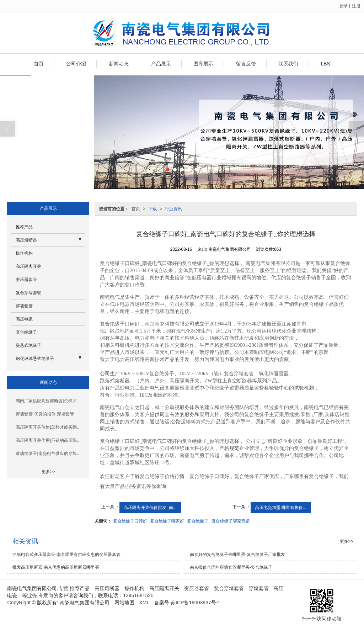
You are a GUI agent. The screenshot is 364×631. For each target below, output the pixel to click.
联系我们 (288, 64)
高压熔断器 (26, 240)
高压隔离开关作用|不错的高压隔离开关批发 (50, 440)
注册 (356, 6)
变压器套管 (26, 280)
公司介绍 (76, 64)
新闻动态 (119, 64)
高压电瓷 (24, 319)
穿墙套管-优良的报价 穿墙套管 (45, 414)
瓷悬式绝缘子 (28, 345)
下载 (152, 209)
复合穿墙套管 (28, 293)
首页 (39, 64)
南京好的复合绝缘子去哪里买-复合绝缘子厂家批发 (237, 555)
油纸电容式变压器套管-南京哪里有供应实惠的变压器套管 (66, 555)
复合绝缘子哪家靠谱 (231, 521)
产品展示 (161, 64)
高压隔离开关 (28, 266)
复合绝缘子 (198, 521)
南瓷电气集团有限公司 (85, 603)
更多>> (48, 472)
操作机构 (24, 253)
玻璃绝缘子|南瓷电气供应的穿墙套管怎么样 (50, 454)
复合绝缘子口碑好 (130, 521)
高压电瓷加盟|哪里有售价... (281, 508)
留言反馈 (246, 64)
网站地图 (124, 603)
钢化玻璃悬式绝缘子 (35, 359)
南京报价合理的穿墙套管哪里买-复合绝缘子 (231, 567)
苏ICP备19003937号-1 (196, 603)
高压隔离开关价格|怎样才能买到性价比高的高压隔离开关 (50, 427)
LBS (325, 64)
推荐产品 (24, 227)
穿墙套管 (24, 306)
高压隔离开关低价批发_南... (150, 508)
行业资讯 (173, 209)
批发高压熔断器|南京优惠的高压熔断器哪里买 (56, 567)
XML (144, 603)
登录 (343, 6)
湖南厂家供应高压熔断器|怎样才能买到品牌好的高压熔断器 (50, 401)
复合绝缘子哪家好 (167, 521)
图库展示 (203, 64)
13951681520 (138, 595)
